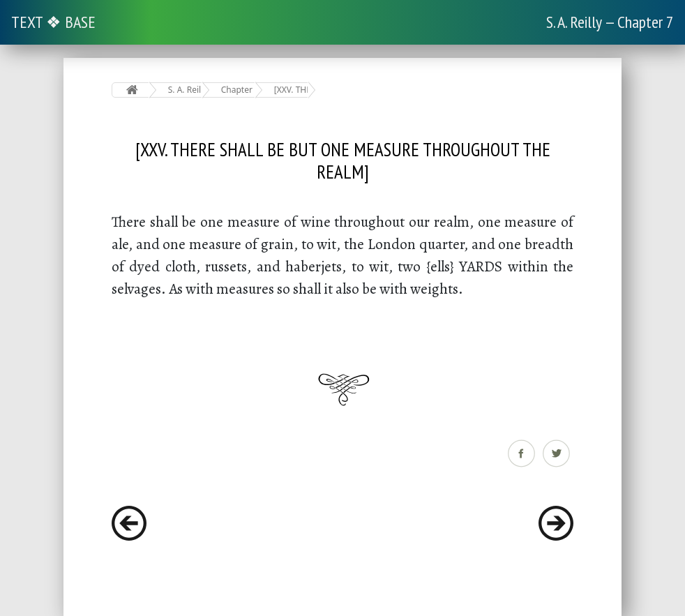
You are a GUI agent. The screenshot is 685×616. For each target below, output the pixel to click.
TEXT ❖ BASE (53, 22)
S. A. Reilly (185, 90)
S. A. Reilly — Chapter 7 (610, 22)
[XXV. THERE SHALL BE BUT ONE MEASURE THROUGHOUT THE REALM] (291, 90)
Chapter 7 (238, 90)
